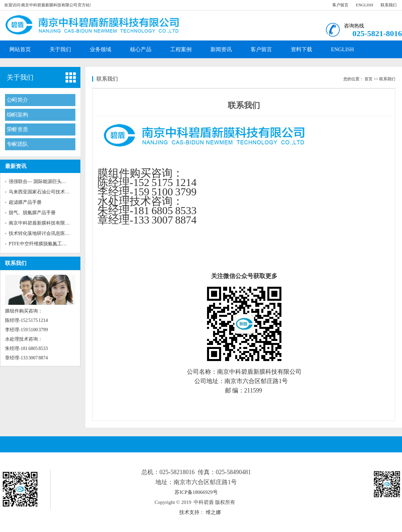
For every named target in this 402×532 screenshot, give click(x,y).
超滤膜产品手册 (25, 202)
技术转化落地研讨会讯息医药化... (43, 233)
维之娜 (213, 512)
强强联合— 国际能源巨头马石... (42, 182)
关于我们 (60, 49)
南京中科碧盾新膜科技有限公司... (43, 223)
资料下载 (301, 49)
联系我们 (389, 5)
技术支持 (189, 512)
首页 (368, 79)
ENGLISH (364, 5)
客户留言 (340, 5)
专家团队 (17, 144)
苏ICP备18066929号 (196, 492)
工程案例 (181, 49)
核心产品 (141, 49)
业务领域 (100, 49)
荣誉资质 (17, 129)
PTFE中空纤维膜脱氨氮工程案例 (42, 244)
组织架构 (17, 115)
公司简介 (17, 100)
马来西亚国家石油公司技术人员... (43, 192)
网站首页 (20, 49)
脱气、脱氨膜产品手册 (32, 213)
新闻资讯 (221, 49)
